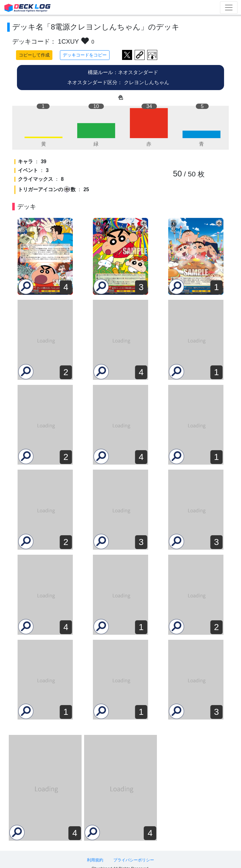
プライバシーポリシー (134, 853)
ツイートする (127, 55)
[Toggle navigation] (229, 8)
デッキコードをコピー (85, 55)
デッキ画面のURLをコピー (140, 55)
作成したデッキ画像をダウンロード (152, 55)
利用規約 (95, 853)
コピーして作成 (34, 55)
